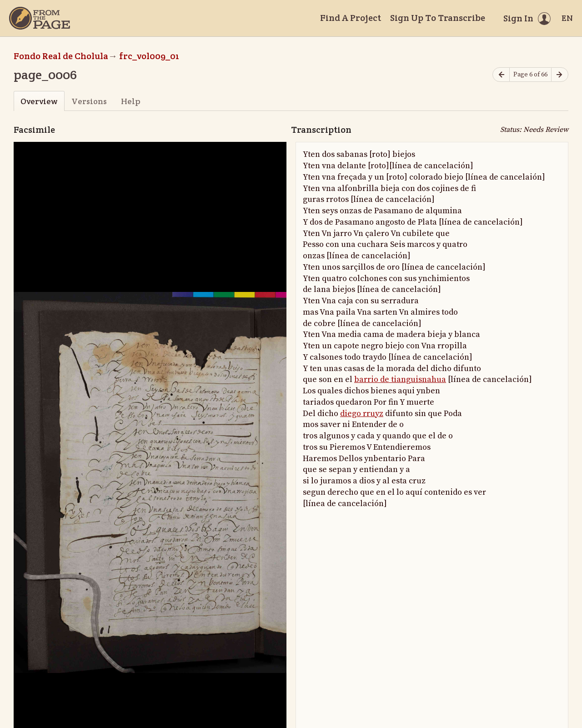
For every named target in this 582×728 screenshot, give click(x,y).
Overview (39, 101)
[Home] (40, 18)
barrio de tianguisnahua (400, 379)
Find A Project (351, 18)
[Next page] (560, 75)
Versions (89, 101)
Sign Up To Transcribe (438, 18)
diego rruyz (362, 414)
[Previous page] (501, 75)
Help (131, 101)
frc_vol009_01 (149, 56)
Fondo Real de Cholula (61, 56)
